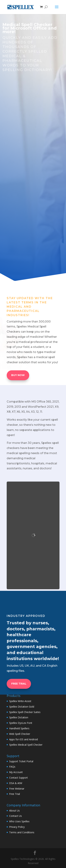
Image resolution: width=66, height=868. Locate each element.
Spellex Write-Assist (20, 701)
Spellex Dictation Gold (22, 707)
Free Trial (15, 794)
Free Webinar (17, 789)
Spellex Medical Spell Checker (26, 745)
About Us (14, 811)
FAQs (12, 767)
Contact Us (15, 816)
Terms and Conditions (22, 832)
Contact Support (18, 778)
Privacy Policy (17, 827)
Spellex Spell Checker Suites (25, 712)
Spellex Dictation (19, 717)
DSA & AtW (16, 783)
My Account (16, 772)
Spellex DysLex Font (21, 723)
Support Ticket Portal (21, 761)
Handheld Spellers (19, 728)
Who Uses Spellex (19, 821)
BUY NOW (18, 375)
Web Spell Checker (20, 734)
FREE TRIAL (19, 684)
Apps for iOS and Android (23, 739)
